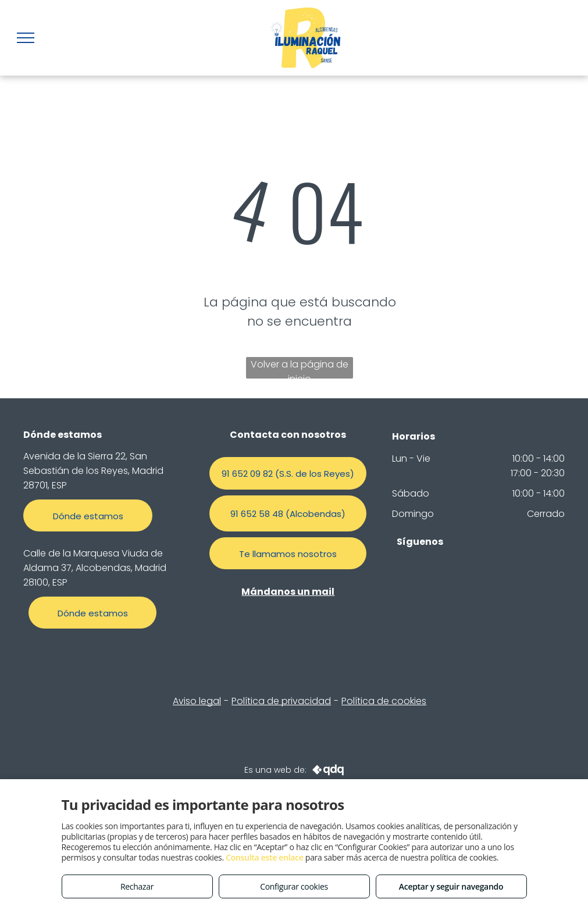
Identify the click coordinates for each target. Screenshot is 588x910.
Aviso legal (197, 701)
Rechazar (137, 886)
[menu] (26, 38)
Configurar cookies (294, 886)
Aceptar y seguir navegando (451, 886)
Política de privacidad (281, 701)
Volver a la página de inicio (300, 368)
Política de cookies (384, 701)
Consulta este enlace (264, 857)
